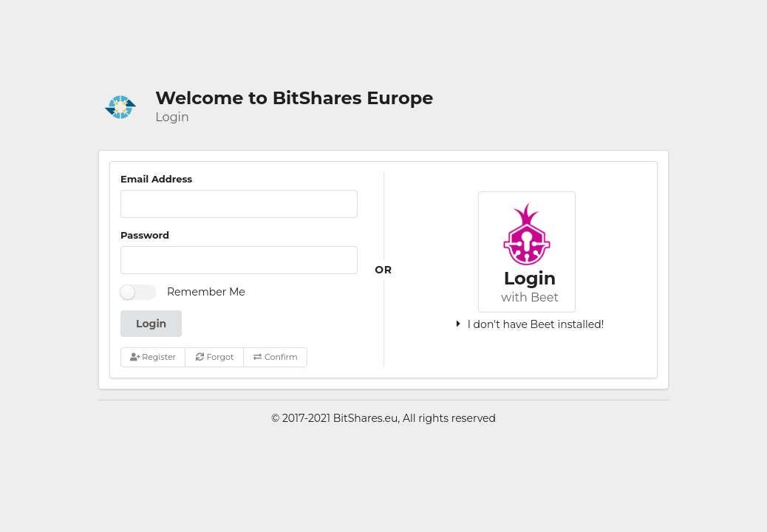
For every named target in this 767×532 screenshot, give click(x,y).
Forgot (215, 357)
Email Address (156, 179)
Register (153, 357)
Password (145, 235)
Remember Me (206, 292)
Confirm (275, 357)
